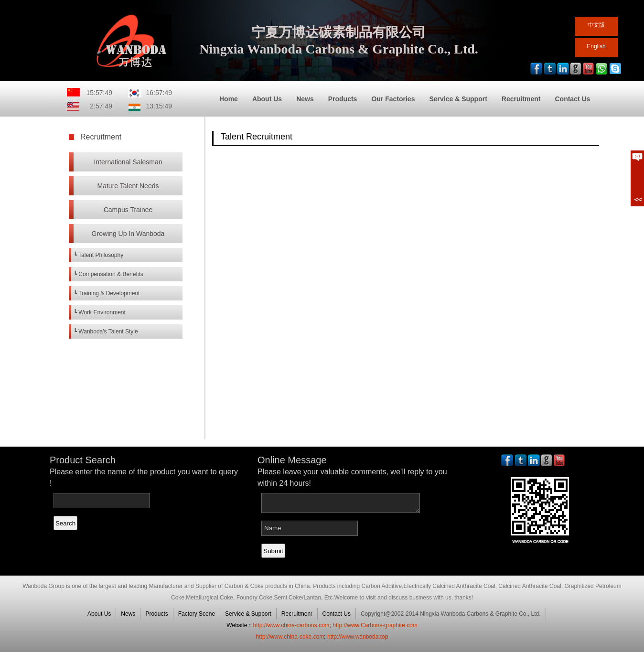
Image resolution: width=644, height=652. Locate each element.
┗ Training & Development (107, 293)
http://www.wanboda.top (358, 637)
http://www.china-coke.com (290, 637)
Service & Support (458, 99)
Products (343, 99)
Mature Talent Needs (128, 186)
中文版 (596, 25)
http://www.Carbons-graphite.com (375, 625)
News (305, 99)
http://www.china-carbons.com (291, 625)
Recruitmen (296, 614)
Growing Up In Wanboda (128, 234)
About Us (267, 99)
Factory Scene (197, 614)
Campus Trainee (128, 210)
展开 (637, 178)
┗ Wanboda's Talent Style (106, 331)
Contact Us (572, 99)
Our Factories (393, 99)
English (596, 46)
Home (229, 99)
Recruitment (521, 99)
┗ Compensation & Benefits (108, 274)
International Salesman (128, 162)
